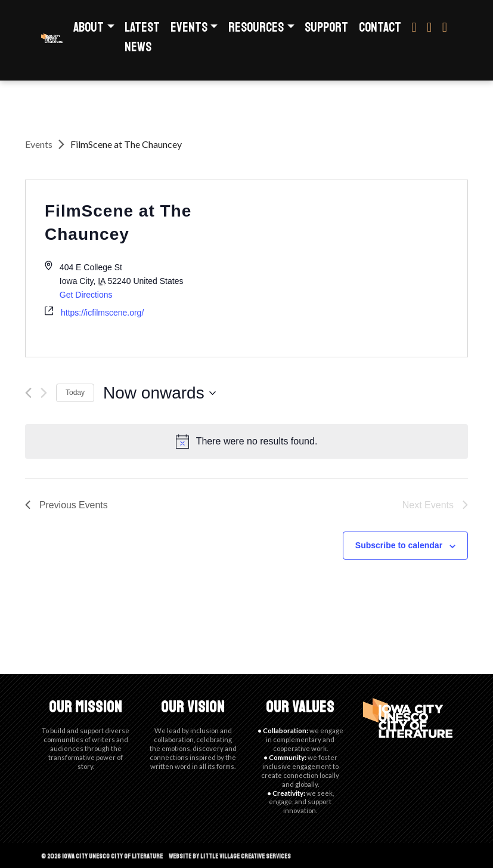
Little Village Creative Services (246, 856)
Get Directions (86, 295)
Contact (380, 27)
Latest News (142, 37)
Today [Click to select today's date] (75, 393)
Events (189, 27)
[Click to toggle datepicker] (159, 393)
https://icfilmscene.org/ (102, 313)
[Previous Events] (28, 393)
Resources (256, 27)
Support (326, 27)
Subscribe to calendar (399, 545)
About (89, 27)
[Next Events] (44, 393)
